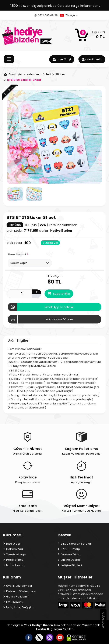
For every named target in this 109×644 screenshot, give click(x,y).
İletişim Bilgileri (70, 565)
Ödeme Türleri (70, 554)
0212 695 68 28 (46, 15)
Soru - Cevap (69, 549)
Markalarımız (14, 565)
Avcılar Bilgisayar (49, 629)
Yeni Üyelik (92, 59)
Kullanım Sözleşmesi (19, 591)
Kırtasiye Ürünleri (37, 74)
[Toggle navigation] (9, 59)
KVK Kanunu (13, 602)
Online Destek (69, 560)
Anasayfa (13, 74)
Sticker (59, 74)
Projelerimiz (13, 560)
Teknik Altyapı (15, 554)
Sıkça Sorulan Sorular (75, 544)
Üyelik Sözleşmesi (18, 586)
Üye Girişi (62, 59)
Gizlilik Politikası (16, 597)
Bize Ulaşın (12, 544)
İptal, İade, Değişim (18, 607)
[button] (72, 15)
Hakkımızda (13, 549)
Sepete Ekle (59, 294)
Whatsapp (103, 620)
